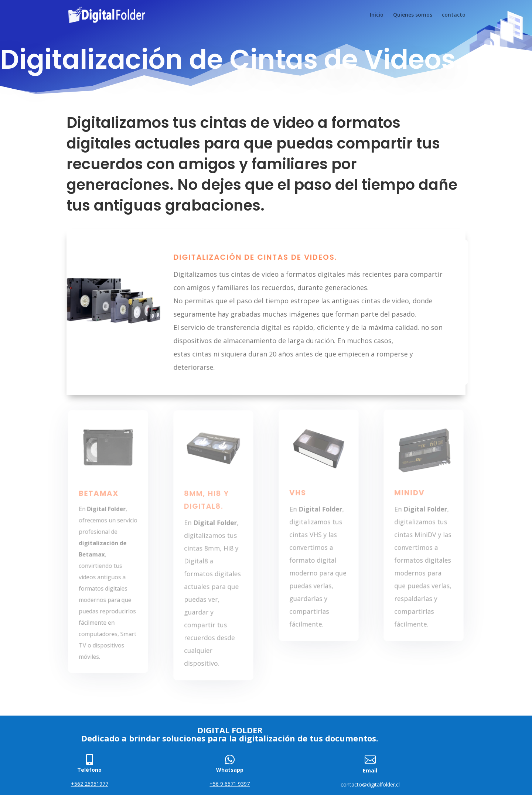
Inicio (377, 15)
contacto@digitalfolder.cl (370, 784)
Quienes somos (413, 15)
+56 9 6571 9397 (230, 784)
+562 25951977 (90, 784)
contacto (454, 15)
